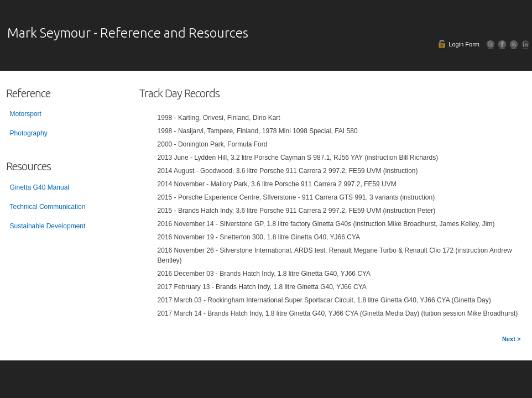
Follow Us (491, 44)
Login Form (464, 44)
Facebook (502, 44)
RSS (514, 44)
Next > (511, 339)
